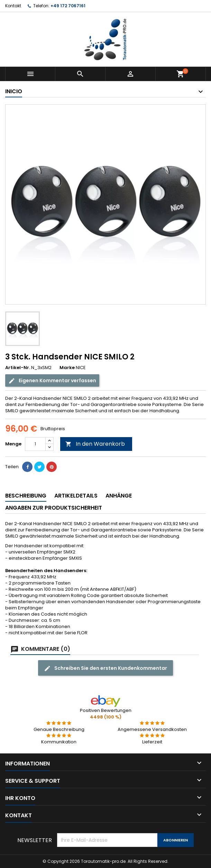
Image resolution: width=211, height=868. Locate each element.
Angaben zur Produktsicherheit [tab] (54, 508)
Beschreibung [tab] (26, 496)
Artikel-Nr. (18, 368)
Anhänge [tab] (119, 496)
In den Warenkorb (95, 444)
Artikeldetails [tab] (76, 496)
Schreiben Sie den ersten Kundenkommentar (105, 668)
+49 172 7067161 (68, 6)
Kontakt (13, 6)
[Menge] (35, 444)
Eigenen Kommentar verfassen (52, 381)
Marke (67, 368)
